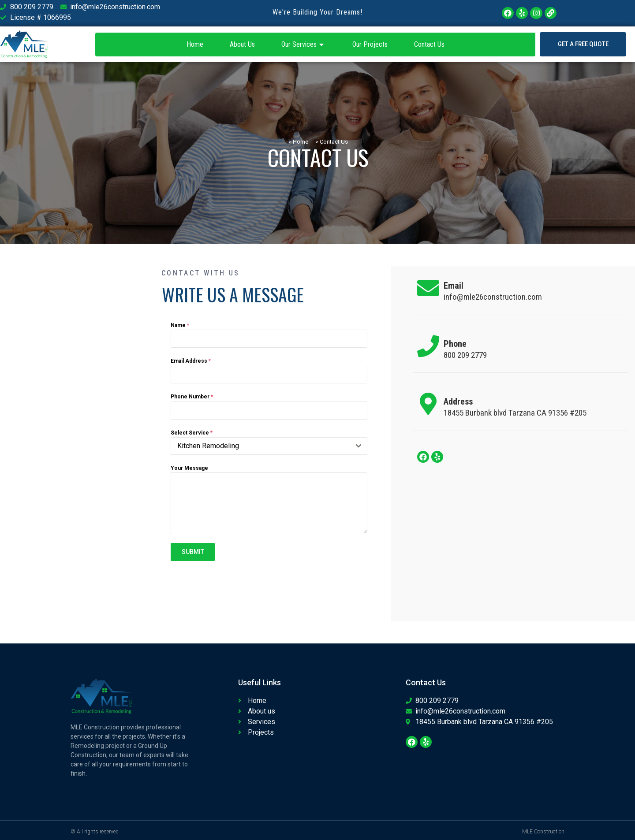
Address (458, 401)
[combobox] (269, 446)
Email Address (191, 361)
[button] (583, 44)
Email (454, 286)
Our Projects (370, 44)
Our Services (304, 45)
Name (180, 325)
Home (195, 44)
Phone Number (192, 397)
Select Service (192, 433)
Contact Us (429, 44)
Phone (455, 344)
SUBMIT (193, 552)
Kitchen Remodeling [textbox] (208, 446)
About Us (242, 44)
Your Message (189, 468)
